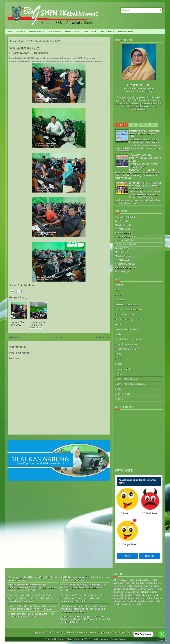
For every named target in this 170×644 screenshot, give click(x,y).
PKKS (118, 354)
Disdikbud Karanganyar (127, 304)
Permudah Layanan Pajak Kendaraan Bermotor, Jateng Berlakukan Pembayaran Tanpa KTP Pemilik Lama (32, 598)
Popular (121, 125)
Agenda (119, 285)
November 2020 (123, 237)
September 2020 (124, 244)
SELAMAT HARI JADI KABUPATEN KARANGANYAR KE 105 (145, 158)
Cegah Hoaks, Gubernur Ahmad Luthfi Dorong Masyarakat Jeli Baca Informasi (31, 607)
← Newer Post (15, 337)
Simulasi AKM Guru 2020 (25, 48)
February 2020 (122, 260)
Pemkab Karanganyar (126, 344)
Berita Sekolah (72, 31)
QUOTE (119, 364)
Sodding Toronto (118, 639)
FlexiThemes (60, 639)
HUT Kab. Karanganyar (127, 319)
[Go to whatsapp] (162, 634)
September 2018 (124, 268)
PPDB (118, 359)
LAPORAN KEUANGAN (127, 329)
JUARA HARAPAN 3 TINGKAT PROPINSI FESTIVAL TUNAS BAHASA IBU (145, 186)
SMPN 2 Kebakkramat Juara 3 (130, 384)
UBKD (118, 389)
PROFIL (22, 31)
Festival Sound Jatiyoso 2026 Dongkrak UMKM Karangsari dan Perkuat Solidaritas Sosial (84, 586)
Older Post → (103, 337)
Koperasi (120, 324)
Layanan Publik (37, 31)
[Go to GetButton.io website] (162, 641)
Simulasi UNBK (26, 41)
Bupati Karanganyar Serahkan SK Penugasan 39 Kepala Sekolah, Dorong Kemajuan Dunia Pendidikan (83, 609)
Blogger (107, 632)
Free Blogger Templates (125, 632)
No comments (41, 53)
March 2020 (121, 256)
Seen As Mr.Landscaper (99, 639)
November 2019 (123, 264)
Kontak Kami (108, 31)
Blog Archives (148, 125)
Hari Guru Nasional (125, 314)
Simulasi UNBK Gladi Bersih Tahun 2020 (37, 325)
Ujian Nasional (122, 394)
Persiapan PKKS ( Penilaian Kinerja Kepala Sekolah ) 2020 (144, 134)
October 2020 (122, 240)
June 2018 (120, 271)
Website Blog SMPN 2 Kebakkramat (70, 632)
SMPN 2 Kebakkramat (126, 379)
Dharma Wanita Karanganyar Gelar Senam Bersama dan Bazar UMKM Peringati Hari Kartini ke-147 (85, 619)
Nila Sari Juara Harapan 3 (128, 339)
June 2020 (120, 248)
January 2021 (122, 233)
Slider (118, 374)
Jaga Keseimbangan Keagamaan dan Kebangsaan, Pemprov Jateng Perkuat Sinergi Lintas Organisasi (31, 588)
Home (10, 31)
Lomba (118, 334)
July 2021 (120, 221)
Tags (133, 125)
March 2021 (121, 225)
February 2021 (122, 229)
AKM (117, 290)
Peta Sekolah (90, 31)
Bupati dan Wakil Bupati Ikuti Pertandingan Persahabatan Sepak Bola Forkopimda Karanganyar (82, 598)
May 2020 (120, 252)
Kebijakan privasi (126, 31)
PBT (85, 639)
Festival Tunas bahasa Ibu (128, 309)
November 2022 (123, 217)
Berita (118, 295)
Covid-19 (120, 299)
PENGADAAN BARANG (127, 349)
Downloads (55, 31)
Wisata (119, 399)
